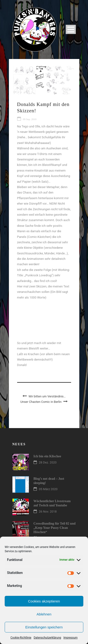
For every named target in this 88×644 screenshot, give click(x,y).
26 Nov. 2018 (48, 511)
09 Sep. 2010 (30, 119)
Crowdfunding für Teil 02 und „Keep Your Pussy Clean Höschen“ (55, 528)
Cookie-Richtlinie (21, 638)
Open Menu (71, 29)
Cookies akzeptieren (44, 601)
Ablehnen (44, 614)
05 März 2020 (48, 489)
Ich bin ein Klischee (47, 456)
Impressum (70, 638)
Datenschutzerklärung (47, 638)
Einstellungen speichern (44, 627)
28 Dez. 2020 (48, 462)
